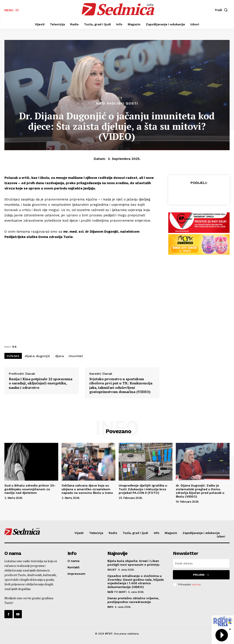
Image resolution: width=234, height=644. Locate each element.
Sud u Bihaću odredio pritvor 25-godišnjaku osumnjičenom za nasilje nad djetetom (30, 489)
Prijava (201, 575)
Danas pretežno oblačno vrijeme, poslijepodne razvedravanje (133, 600)
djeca (60, 356)
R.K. (15, 347)
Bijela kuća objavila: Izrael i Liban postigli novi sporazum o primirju (133, 563)
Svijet (112, 570)
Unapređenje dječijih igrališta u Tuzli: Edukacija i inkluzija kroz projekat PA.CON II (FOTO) (143, 489)
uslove (196, 584)
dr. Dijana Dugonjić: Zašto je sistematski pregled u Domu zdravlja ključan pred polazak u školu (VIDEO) (200, 491)
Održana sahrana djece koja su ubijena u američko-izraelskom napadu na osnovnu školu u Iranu (87, 489)
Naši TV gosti (117, 592)
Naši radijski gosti (117, 103)
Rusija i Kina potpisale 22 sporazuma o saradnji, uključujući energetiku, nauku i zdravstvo (41, 383)
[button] (222, 10)
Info (110, 607)
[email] (201, 563)
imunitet (76, 356)
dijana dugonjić (37, 356)
